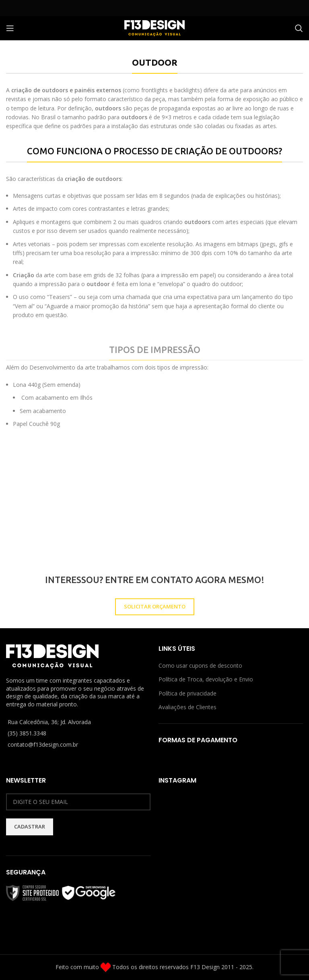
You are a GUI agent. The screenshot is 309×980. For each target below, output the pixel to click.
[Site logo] (154, 28)
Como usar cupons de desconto (200, 665)
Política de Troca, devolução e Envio (206, 679)
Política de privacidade (187, 693)
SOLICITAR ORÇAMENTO (155, 625)
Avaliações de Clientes (187, 707)
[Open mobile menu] (10, 28)
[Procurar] (299, 28)
